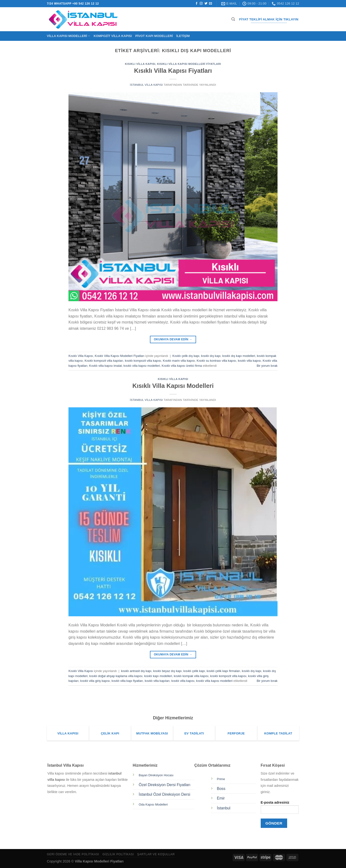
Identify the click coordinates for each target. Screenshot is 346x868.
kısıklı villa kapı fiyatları (127, 681)
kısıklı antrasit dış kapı (136, 671)
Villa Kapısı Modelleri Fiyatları (99, 861)
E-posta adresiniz (280, 809)
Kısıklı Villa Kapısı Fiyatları (173, 71)
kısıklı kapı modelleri (158, 676)
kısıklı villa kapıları (157, 681)
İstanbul (224, 808)
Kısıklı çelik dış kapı (186, 356)
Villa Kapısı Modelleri (69, 36)
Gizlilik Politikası (118, 854)
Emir (221, 798)
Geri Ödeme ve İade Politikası (73, 854)
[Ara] (233, 19)
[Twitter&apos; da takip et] (206, 4)
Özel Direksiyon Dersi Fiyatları (164, 785)
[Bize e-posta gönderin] (210, 4)
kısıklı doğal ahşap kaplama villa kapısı (116, 676)
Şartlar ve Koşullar (156, 854)
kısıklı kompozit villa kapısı (143, 361)
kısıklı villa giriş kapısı (95, 681)
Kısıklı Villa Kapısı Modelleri (173, 386)
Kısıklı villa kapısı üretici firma (182, 366)
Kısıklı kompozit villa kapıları (104, 361)
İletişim (183, 36)
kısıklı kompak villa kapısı (191, 676)
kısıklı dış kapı (211, 356)
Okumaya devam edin (173, 339)
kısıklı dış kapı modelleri (239, 356)
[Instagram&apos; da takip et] (201, 4)
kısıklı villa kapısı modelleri (142, 366)
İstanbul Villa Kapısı (146, 85)
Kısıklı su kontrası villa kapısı (216, 361)
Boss (221, 789)
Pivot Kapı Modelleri (154, 36)
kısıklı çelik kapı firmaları (223, 671)
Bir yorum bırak (267, 366)
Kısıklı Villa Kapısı (140, 64)
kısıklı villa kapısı (249, 361)
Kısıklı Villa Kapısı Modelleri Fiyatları (189, 64)
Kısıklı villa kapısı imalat (105, 366)
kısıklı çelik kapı (194, 671)
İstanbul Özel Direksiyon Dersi (164, 794)
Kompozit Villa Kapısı (113, 36)
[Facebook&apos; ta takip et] (197, 4)
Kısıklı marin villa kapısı (179, 361)
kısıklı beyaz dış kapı (167, 671)
